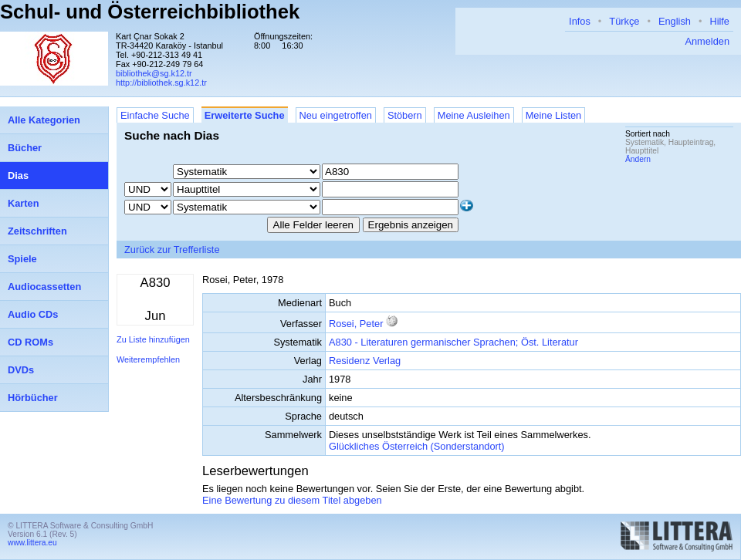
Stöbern (405, 115)
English (675, 21)
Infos (580, 21)
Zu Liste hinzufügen (153, 339)
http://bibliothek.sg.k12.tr (161, 83)
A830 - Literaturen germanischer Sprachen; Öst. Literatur (453, 342)
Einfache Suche (155, 115)
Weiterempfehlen (148, 359)
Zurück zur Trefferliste (172, 250)
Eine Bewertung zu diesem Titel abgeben (292, 500)
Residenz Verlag (365, 361)
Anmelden (707, 41)
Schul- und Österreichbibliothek (150, 12)
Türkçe (624, 21)
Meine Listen (554, 115)
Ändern (638, 159)
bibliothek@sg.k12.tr (154, 73)
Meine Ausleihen (474, 115)
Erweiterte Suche (245, 115)
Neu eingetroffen (336, 115)
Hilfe (719, 21)
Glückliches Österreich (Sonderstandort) (417, 446)
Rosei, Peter (356, 324)
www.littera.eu (32, 543)
